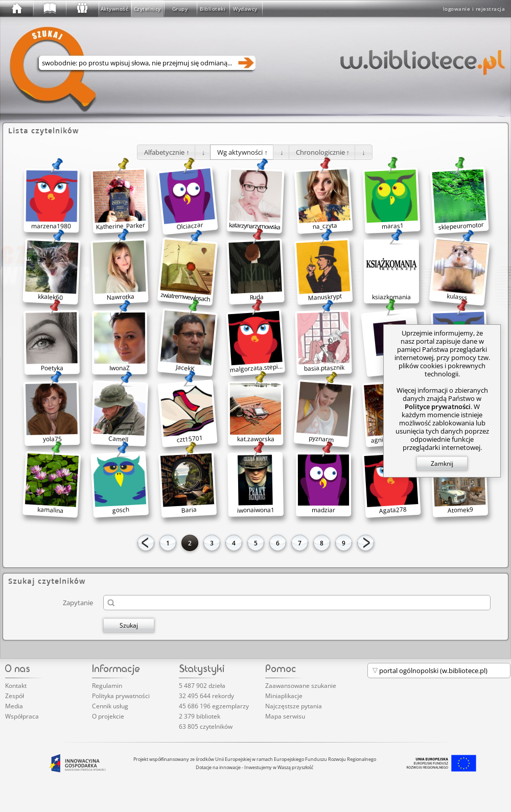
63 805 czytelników (206, 726)
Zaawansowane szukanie (301, 686)
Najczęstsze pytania (294, 706)
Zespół (15, 696)
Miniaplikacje (284, 696)
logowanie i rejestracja (474, 9)
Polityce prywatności (438, 407)
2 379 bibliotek (200, 716)
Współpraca (22, 716)
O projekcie (108, 716)
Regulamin (107, 686)
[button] (167, 152)
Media (14, 706)
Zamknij (442, 463)
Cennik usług (110, 706)
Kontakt (16, 686)
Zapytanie (78, 602)
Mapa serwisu (285, 716)
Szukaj (129, 625)
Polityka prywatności (121, 696)
